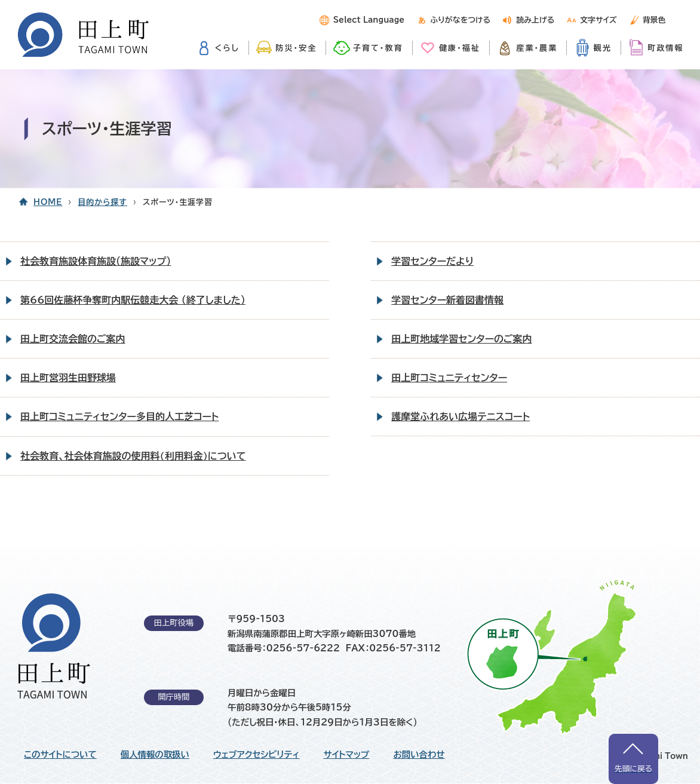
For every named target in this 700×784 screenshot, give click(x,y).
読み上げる (535, 20)
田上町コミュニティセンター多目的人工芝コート (119, 416)
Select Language (369, 20)
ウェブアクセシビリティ (257, 755)
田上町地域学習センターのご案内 (461, 339)
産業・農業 (537, 48)
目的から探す (102, 202)
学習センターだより (432, 261)
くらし (227, 48)
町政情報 (665, 48)
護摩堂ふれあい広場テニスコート (460, 416)
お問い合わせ (419, 755)
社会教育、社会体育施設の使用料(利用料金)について (133, 456)
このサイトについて (60, 755)
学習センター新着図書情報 (447, 300)
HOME (48, 202)
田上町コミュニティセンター (449, 378)
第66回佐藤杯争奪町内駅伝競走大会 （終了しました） (133, 300)
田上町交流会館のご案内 (73, 339)
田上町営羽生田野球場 (68, 378)
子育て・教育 (378, 48)
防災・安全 (296, 48)
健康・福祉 (460, 48)
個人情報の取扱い (155, 755)
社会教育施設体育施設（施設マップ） (96, 261)
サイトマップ (347, 755)
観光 (603, 48)
